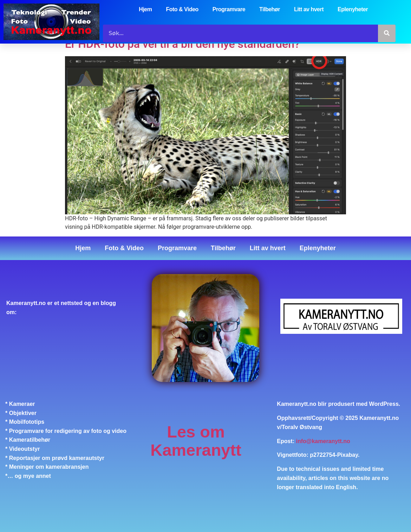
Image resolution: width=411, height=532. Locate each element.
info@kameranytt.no (323, 441)
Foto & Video (182, 9)
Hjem (145, 9)
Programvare (229, 9)
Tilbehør (270, 9)
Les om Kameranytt (196, 441)
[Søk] (387, 33)
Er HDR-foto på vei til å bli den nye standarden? (182, 44)
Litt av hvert (309, 9)
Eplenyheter (353, 9)
